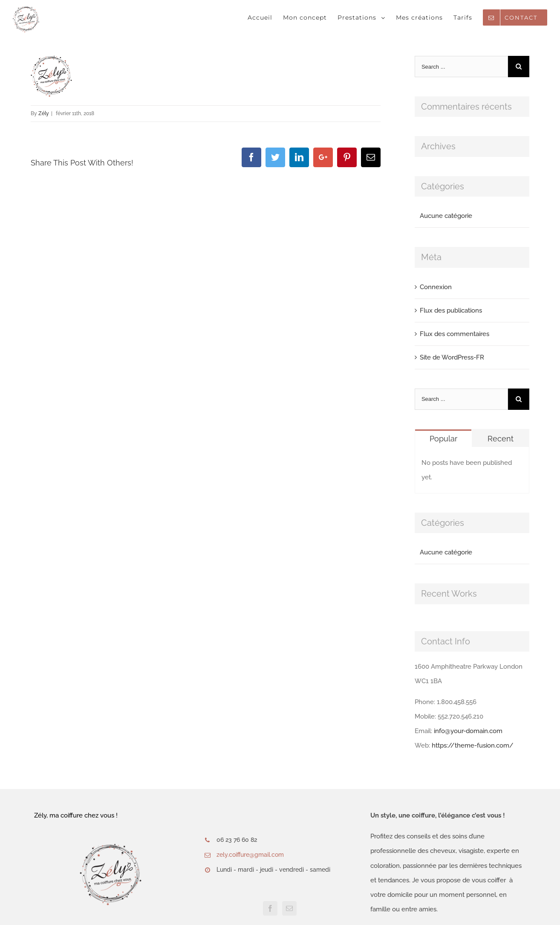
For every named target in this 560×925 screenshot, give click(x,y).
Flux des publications (451, 310)
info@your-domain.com (468, 731)
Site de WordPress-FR (452, 357)
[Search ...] (461, 67)
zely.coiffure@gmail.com (250, 855)
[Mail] (289, 908)
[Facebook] (270, 908)
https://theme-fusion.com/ (473, 745)
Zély (44, 113)
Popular (443, 439)
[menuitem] (265, 18)
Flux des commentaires (455, 334)
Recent (501, 439)
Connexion (436, 287)
